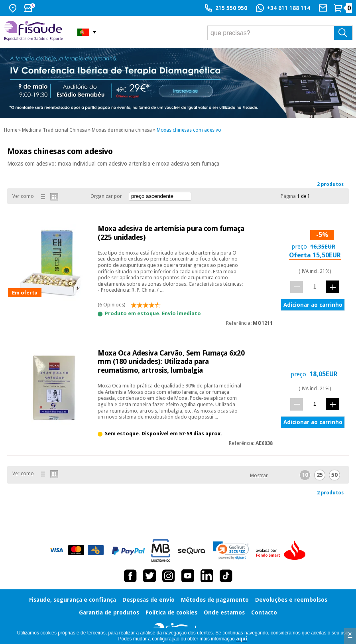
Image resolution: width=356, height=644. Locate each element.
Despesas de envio (148, 600)
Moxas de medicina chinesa (122, 130)
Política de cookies (171, 612)
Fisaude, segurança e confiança (73, 600)
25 (320, 475)
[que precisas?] (280, 33)
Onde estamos (224, 612)
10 (305, 475)
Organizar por (106, 196)
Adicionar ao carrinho (313, 305)
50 (334, 475)
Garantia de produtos (109, 612)
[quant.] (315, 287)
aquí (242, 639)
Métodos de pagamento (215, 600)
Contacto (264, 612)
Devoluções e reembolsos (291, 600)
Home (11, 130)
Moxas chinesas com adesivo (189, 130)
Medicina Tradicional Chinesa (54, 130)
